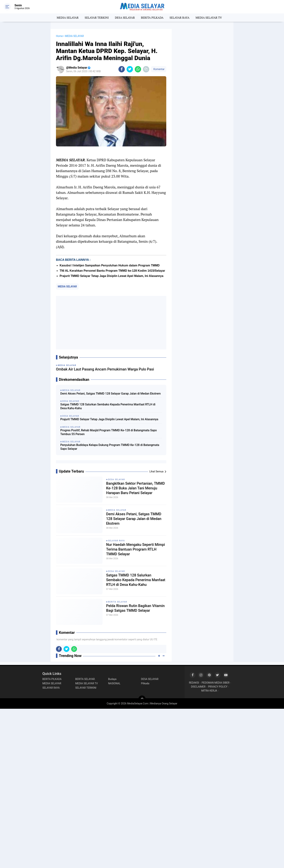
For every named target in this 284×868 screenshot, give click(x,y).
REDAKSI (194, 683)
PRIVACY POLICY (218, 687)
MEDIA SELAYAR (68, 18)
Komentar (159, 69)
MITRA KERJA (209, 691)
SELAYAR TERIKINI (86, 688)
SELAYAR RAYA (179, 18)
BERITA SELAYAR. (85, 679)
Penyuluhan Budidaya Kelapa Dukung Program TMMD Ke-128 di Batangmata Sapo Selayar (110, 447)
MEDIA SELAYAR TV (209, 18)
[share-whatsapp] (138, 69)
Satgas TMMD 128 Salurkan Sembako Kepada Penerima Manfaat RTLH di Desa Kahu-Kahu (108, 406)
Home (59, 36)
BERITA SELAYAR (118, 602)
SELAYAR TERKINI (97, 18)
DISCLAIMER (198, 687)
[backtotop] (142, 699)
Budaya (112, 679)
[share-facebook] (122, 69)
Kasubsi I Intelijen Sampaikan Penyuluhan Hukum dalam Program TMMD (110, 265)
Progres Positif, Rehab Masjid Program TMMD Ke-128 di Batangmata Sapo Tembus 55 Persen (109, 432)
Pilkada (145, 683)
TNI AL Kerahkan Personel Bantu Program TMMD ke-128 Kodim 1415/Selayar (112, 271)
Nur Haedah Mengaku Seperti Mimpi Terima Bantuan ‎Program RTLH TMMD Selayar (136, 549)
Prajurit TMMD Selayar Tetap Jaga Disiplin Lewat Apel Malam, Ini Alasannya (111, 276)
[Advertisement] (111, 323)
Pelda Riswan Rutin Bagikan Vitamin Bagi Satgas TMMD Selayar (135, 608)
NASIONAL (114, 683)
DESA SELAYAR (125, 18)
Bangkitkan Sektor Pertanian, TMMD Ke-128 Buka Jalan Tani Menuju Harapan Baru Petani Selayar (135, 488)
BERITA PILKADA (152, 18)
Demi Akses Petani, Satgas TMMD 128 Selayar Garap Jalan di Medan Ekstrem (110, 394)
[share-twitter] (130, 69)
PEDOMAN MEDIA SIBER (216, 683)
